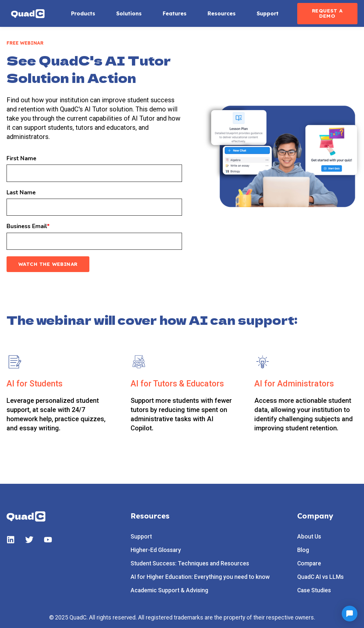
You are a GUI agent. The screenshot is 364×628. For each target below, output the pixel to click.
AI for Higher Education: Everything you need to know (200, 577)
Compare (309, 564)
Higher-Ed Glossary (156, 550)
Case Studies (314, 590)
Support (141, 537)
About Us (309, 537)
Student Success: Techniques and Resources (190, 564)
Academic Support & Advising (169, 590)
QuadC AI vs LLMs (320, 577)
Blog (303, 550)
